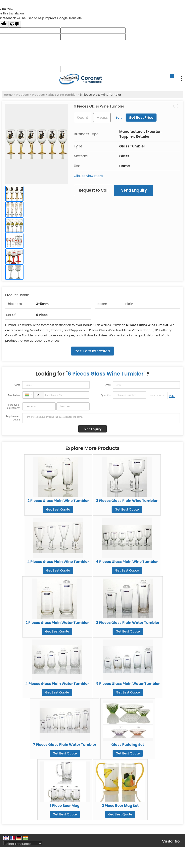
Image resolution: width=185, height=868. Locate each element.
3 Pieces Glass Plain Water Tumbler (128, 623)
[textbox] (102, 118)
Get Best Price (141, 118)
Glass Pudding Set (128, 745)
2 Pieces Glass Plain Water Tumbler (57, 623)
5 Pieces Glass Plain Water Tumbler (128, 684)
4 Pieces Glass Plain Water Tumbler (57, 684)
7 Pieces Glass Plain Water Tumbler (65, 745)
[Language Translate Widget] (23, 844)
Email (108, 385)
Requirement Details (13, 418)
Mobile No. (14, 395)
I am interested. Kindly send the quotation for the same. (101, 418)
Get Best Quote (58, 509)
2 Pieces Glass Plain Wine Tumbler (58, 501)
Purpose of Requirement (13, 406)
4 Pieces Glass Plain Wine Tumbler (58, 562)
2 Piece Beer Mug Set (120, 806)
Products (22, 95)
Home (8, 95)
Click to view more (88, 176)
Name (17, 385)
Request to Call (94, 190)
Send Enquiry (134, 190)
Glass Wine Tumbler (62, 95)
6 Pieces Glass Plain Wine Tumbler (127, 562)
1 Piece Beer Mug (65, 806)
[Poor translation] (15, 24)
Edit (119, 118)
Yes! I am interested (92, 351)
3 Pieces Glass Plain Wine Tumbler (127, 501)
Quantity (106, 395)
